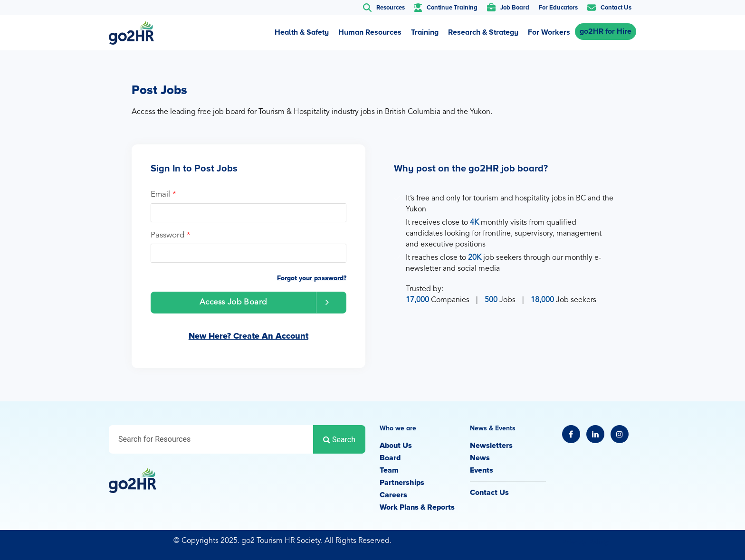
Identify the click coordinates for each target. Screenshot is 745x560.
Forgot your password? (312, 278)
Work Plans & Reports (417, 507)
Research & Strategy (483, 32)
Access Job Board (269, 302)
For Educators (558, 8)
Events (482, 470)
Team (389, 470)
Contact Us (489, 493)
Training (425, 32)
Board (390, 458)
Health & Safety (302, 32)
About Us (396, 446)
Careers (393, 495)
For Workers (549, 32)
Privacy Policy (585, 542)
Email (163, 195)
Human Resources (370, 32)
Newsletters (491, 446)
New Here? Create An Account (248, 336)
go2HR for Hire (606, 31)
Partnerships (402, 483)
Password (171, 235)
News (480, 458)
